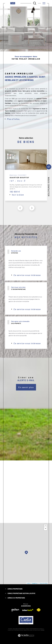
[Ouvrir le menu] (44, 3)
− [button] (46, 529)
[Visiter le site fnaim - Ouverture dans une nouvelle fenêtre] (39, 610)
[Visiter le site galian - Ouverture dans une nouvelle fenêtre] (15, 610)
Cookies (42, 630)
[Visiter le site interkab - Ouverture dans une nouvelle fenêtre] (28, 610)
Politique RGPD (36, 630)
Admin (25, 630)
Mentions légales (19, 630)
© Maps (34, 583)
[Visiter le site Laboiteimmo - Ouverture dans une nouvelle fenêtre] (26, 638)
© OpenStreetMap (43, 583)
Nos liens (30, 630)
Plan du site (11, 630)
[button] (32, 208)
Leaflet (28, 583)
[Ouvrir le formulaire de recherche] (35, 3)
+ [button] (46, 526)
